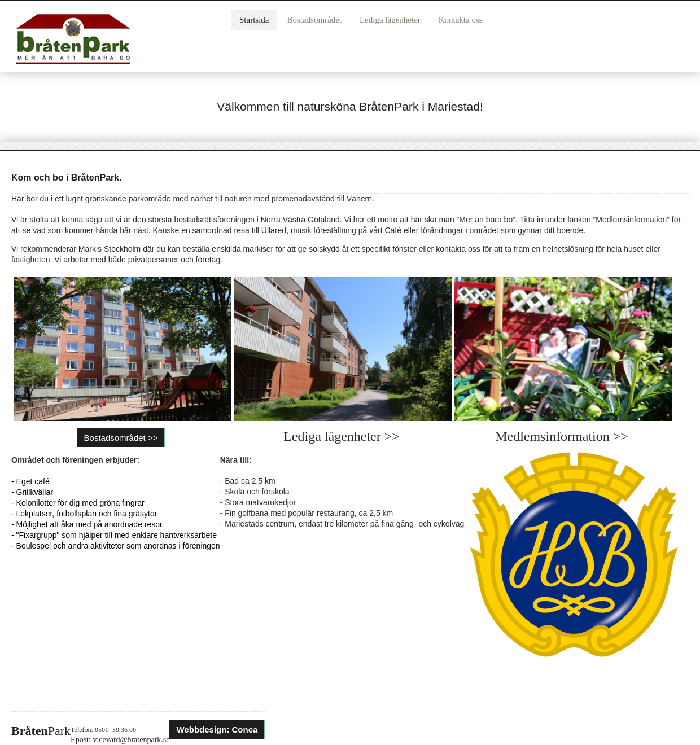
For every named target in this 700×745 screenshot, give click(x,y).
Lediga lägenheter (390, 20)
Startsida (254, 20)
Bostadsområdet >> (121, 438)
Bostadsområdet (314, 20)
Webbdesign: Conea (217, 729)
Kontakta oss (461, 20)
